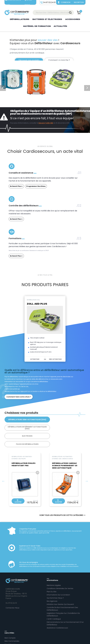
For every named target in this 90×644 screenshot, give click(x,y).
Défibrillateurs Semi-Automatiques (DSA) (24, 420)
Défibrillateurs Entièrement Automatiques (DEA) (66, 420)
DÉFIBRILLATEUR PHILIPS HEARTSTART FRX (23, 448)
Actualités (60, 26)
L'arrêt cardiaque (54, 603)
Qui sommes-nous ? (55, 582)
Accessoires (73, 19)
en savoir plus (16, 186)
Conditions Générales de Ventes (60, 572)
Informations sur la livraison (58, 578)
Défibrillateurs (20, 19)
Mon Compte (10, 622)
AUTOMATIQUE (35, 359)
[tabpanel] (45, 329)
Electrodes (24, 428)
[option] (45, 51)
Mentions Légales (54, 569)
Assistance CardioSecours (57, 611)
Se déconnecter (11, 631)
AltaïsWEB (73, 640)
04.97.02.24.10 (49, 640)
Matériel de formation (37, 26)
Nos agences (52, 585)
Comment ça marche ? (59, 60)
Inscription (79, 2)
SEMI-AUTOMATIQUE (55, 359)
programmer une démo (36, 186)
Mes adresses (10, 628)
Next (87, 465)
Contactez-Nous (12, 591)
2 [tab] (45, 366)
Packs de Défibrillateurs (66, 428)
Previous (3, 465)
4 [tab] (50, 495)
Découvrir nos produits (29, 60)
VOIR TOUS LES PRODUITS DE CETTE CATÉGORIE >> (62, 499)
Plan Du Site (52, 575)
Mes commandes (12, 625)
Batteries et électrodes (47, 19)
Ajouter (18, 485)
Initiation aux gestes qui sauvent (60, 588)
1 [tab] (41, 366)
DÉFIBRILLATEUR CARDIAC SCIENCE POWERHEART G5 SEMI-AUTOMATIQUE (65, 449)
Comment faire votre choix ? (19, 397)
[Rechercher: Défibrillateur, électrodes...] (53, 13)
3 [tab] (49, 366)
